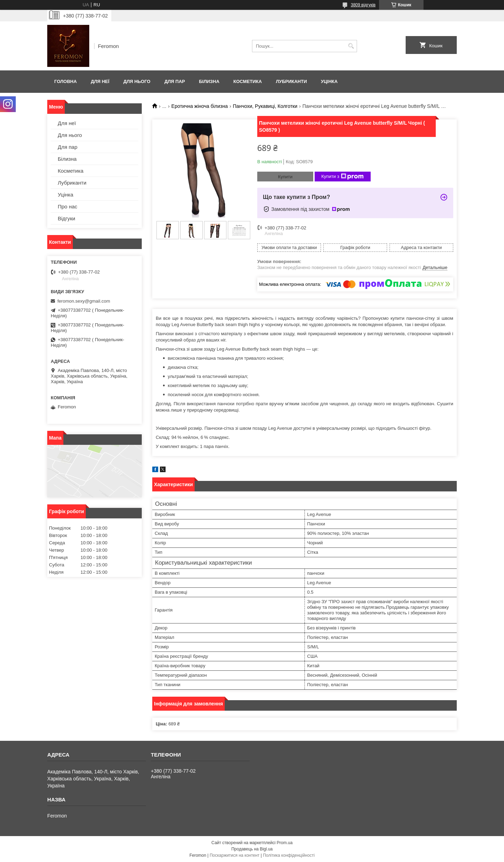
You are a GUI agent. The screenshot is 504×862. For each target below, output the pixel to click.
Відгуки (66, 218)
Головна (65, 81)
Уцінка (329, 81)
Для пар (175, 81)
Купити (285, 177)
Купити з (342, 177)
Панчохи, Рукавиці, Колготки (265, 106)
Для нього (137, 81)
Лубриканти (291, 81)
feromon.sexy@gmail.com (84, 301)
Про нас (68, 206)
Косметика (248, 81)
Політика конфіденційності (289, 855)
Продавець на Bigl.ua (252, 849)
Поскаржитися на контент (234, 855)
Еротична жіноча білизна (200, 106)
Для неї (100, 81)
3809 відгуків (363, 5)
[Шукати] (351, 46)
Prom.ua (285, 843)
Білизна (209, 81)
